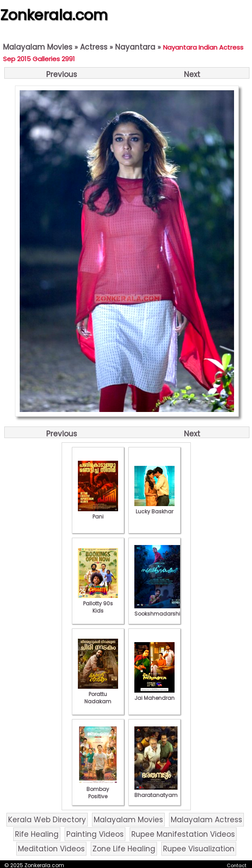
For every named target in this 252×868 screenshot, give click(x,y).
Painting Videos (95, 834)
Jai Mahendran (154, 694)
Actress (94, 47)
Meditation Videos (51, 849)
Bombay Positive (98, 789)
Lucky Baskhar (154, 508)
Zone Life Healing (124, 849)
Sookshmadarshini (160, 610)
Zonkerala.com (54, 15)
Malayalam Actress (206, 820)
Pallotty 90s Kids (98, 603)
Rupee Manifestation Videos (183, 834)
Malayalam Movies (38, 47)
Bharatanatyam (156, 791)
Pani (98, 513)
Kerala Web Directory (47, 820)
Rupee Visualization (199, 849)
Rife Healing (37, 834)
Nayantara (135, 47)
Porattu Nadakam (98, 694)
